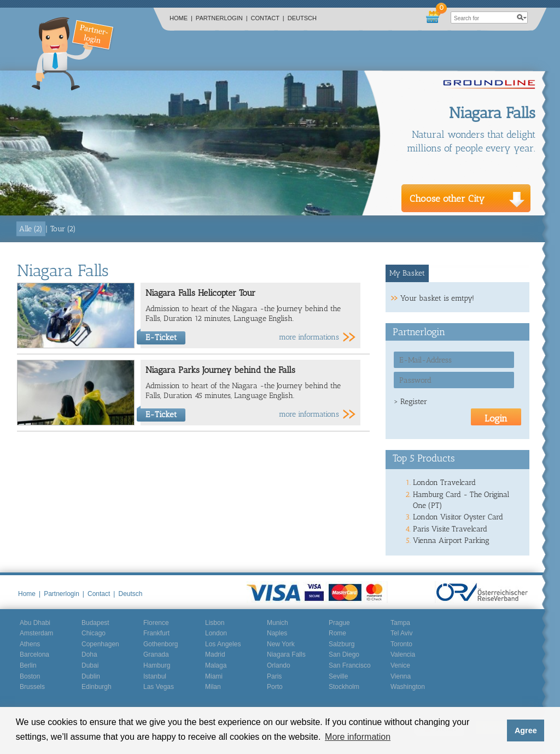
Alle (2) (31, 229)
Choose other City (447, 198)
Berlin (28, 665)
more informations (309, 337)
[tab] (407, 273)
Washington (408, 687)
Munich (278, 623)
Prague (339, 623)
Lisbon (215, 623)
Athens (30, 644)
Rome (337, 633)
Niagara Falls (286, 654)
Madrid (215, 654)
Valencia (403, 654)
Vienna (401, 676)
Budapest (95, 623)
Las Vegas (159, 687)
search (522, 17)
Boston (30, 676)
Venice (400, 665)
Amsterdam (36, 633)
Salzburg (342, 644)
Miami (214, 676)
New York (281, 644)
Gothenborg (161, 644)
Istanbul (155, 676)
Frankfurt (156, 633)
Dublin (91, 676)
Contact (268, 18)
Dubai (90, 665)
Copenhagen (100, 644)
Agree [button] (526, 730)
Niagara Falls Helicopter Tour (200, 293)
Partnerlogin (222, 18)
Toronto (401, 644)
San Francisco (350, 665)
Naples (277, 633)
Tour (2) (63, 229)
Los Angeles (223, 644)
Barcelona (34, 654)
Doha (89, 654)
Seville (338, 676)
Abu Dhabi (35, 623)
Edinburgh (97, 687)
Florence (156, 623)
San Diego (344, 654)
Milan (213, 687)
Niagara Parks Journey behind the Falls (220, 370)
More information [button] (358, 737)
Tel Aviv (401, 633)
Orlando (279, 665)
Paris (274, 676)
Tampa (400, 623)
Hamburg (157, 665)
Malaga (216, 665)
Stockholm (344, 687)
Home (181, 18)
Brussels (32, 687)
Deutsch (302, 18)
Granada (156, 654)
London (216, 633)
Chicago (94, 633)
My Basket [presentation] (407, 273)
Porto (275, 687)
